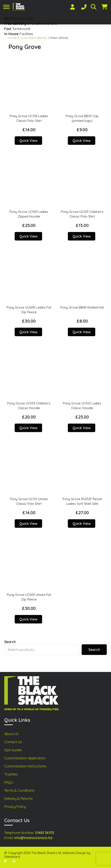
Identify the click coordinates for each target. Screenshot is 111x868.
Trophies (11, 774)
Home (13, 38)
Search (10, 642)
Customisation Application (25, 758)
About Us (11, 734)
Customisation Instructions (25, 766)
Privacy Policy (15, 807)
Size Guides (13, 750)
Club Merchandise (33, 38)
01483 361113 (45, 833)
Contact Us (13, 742)
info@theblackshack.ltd (33, 838)
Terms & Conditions (19, 790)
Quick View (28, 141)
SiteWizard (12, 857)
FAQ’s (9, 782)
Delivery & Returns (18, 798)
